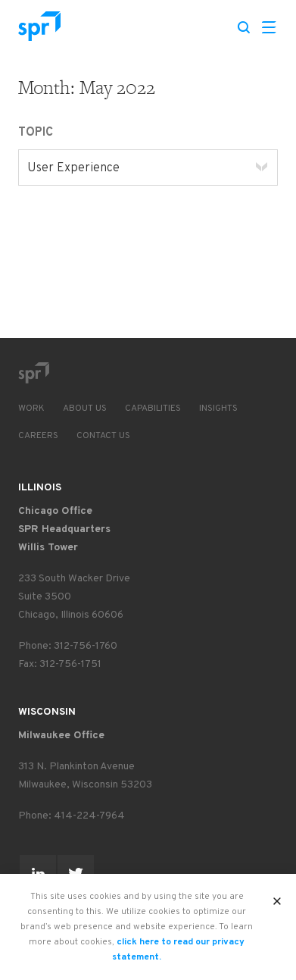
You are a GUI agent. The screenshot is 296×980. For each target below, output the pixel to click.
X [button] (277, 897)
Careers (38, 436)
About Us (85, 409)
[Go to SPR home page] (33, 373)
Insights (218, 409)
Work (31, 409)
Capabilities (153, 409)
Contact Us (103, 436)
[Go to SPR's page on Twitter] (76, 873)
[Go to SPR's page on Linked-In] (38, 873)
